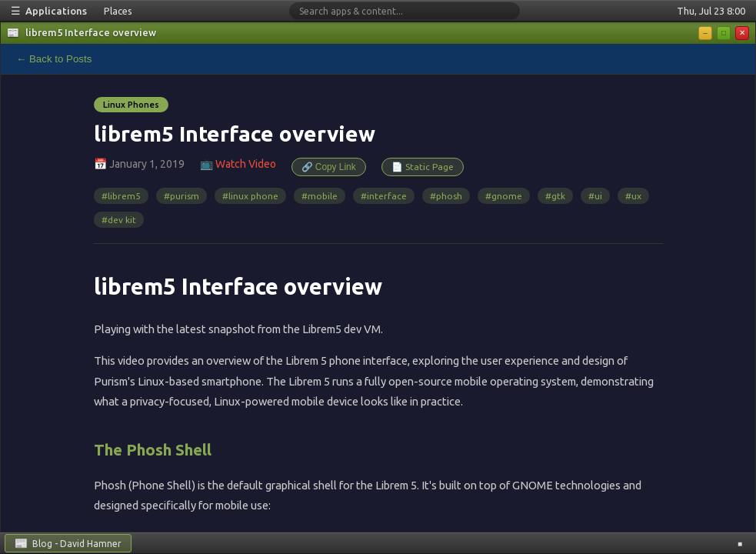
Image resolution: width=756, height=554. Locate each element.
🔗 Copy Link (329, 167)
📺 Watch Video (238, 164)
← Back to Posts (54, 59)
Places (118, 11)
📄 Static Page (423, 167)
